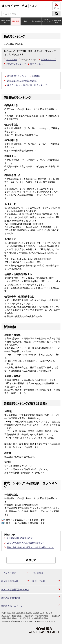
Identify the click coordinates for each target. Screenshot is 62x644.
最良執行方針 (39, 581)
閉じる (56, 8)
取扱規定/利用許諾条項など (20, 538)
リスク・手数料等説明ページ (15, 590)
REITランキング (38, 64)
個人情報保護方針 (10, 581)
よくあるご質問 (9, 573)
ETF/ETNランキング (16, 64)
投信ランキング (48, 59)
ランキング (12, 59)
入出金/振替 (36, 21)
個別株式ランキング (17, 76)
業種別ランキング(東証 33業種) (22, 81)
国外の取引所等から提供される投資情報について (30, 547)
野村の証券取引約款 (11, 598)
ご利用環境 (38, 573)
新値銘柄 (36, 76)
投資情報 (16, 21)
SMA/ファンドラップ (47, 21)
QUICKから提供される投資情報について (26, 543)
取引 (26, 21)
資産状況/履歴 (5, 21)
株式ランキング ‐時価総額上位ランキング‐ (27, 85)
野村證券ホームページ (12, 606)
